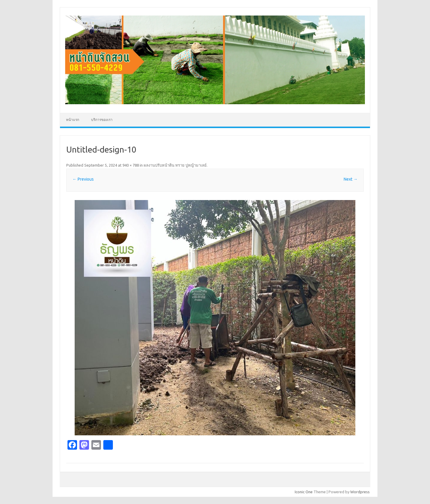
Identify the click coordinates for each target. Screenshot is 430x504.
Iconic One (304, 492)
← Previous (83, 179)
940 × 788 (131, 165)
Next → (351, 179)
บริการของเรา (102, 120)
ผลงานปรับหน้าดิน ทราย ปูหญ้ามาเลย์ (175, 165)
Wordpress (360, 492)
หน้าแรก (73, 120)
